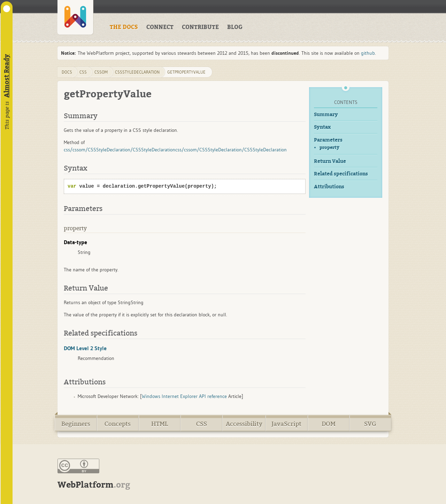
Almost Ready (7, 76)
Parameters (328, 140)
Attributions (329, 187)
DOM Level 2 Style (85, 348)
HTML (160, 424)
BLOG (235, 27)
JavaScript (286, 424)
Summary (326, 115)
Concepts (118, 424)
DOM (329, 424)
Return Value (330, 161)
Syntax (322, 127)
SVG (370, 424)
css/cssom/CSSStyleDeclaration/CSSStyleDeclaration (120, 150)
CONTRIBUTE (200, 27)
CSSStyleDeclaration (137, 72)
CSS (202, 424)
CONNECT (160, 27)
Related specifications (341, 174)
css (83, 72)
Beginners (76, 424)
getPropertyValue (186, 72)
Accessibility (244, 424)
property (329, 147)
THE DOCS (124, 27)
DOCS (67, 72)
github (368, 53)
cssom (101, 72)
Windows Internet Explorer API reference (184, 396)
